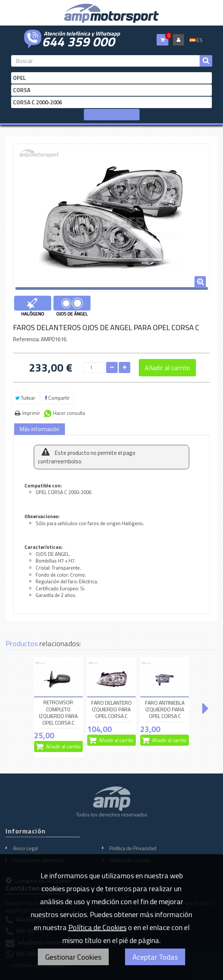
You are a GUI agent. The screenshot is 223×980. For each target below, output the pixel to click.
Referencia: (26, 339)
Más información (40, 429)
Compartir (57, 398)
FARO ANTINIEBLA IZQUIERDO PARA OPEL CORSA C (165, 709)
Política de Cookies (97, 927)
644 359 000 (78, 41)
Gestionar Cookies (73, 957)
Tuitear (25, 398)
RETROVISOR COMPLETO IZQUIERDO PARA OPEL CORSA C (58, 713)
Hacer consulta (69, 413)
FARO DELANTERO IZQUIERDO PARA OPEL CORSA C (111, 709)
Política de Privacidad (133, 848)
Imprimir (31, 413)
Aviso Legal (25, 848)
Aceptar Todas (155, 957)
